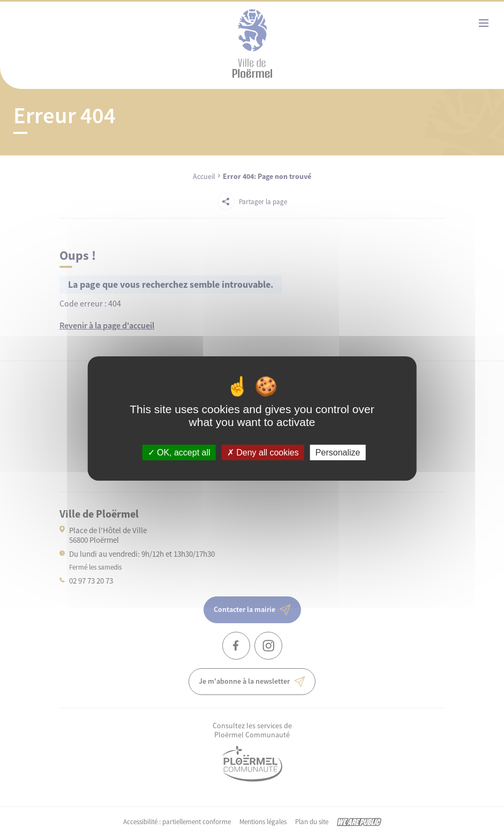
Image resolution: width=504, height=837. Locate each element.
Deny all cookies (263, 453)
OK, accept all (179, 453)
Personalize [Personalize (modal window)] (338, 453)
